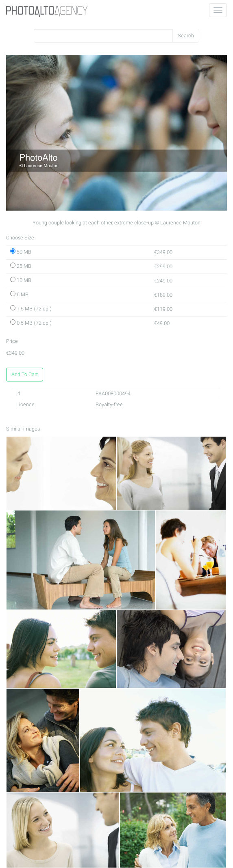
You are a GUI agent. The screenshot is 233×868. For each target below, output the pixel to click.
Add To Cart (25, 375)
